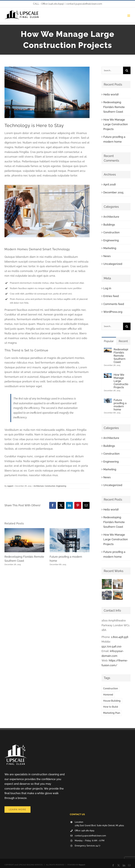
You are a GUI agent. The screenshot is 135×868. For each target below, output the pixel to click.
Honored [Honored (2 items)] (108, 695)
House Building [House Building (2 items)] (112, 701)
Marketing (110, 248)
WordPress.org (113, 312)
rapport (10, 486)
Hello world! (111, 94)
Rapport (82, 865)
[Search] (127, 70)
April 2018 (110, 184)
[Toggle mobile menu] (129, 16)
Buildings (109, 225)
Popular (109, 341)
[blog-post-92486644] (47, 92)
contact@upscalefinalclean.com (84, 4)
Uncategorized (113, 264)
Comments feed (114, 304)
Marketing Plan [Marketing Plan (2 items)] (112, 713)
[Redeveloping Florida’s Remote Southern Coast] (108, 350)
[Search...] (112, 70)
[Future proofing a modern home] (108, 401)
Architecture (39, 486)
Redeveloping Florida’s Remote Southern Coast (114, 107)
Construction (50, 486)
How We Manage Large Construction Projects (116, 124)
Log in (107, 288)
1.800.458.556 (120, 637)
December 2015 (113, 192)
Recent (123, 341)
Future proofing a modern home (120, 405)
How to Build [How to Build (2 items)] (111, 707)
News (107, 256)
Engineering (61, 486)
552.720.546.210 (111, 646)
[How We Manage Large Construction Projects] (108, 375)
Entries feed (111, 296)
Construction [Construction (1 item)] (110, 688)
